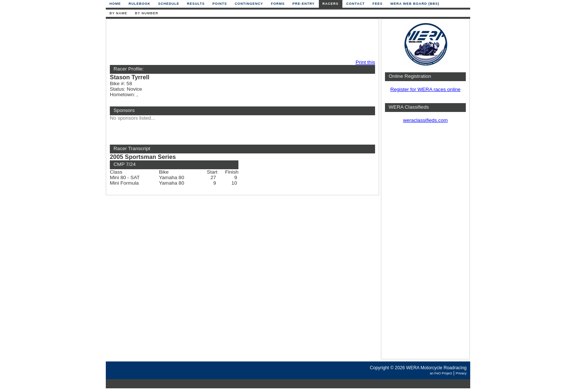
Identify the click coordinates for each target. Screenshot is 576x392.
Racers (331, 4)
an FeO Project (441, 373)
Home (115, 4)
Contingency (249, 4)
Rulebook (140, 4)
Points (220, 4)
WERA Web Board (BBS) (415, 4)
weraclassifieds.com (425, 120)
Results (196, 4)
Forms (278, 4)
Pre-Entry (304, 4)
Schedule (169, 4)
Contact (356, 4)
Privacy (461, 373)
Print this (365, 62)
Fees (378, 4)
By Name (118, 13)
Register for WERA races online (425, 89)
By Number (146, 13)
